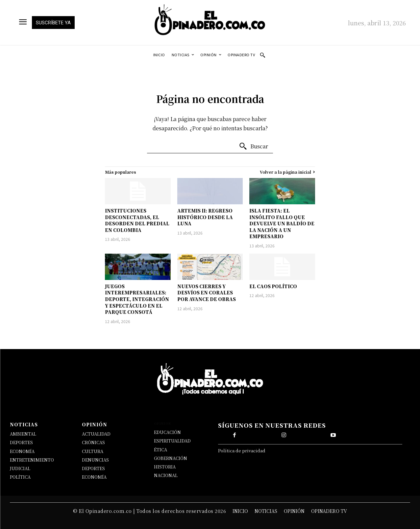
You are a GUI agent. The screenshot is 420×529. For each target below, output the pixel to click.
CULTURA (93, 451)
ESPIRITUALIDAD (172, 441)
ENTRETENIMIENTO (32, 460)
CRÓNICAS (93, 442)
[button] (262, 55)
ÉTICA (161, 450)
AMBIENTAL (23, 434)
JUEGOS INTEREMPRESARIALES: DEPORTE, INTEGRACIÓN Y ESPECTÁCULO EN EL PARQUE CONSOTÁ (137, 299)
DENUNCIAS (95, 460)
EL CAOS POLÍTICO (273, 286)
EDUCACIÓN (167, 432)
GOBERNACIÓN (171, 458)
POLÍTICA (20, 477)
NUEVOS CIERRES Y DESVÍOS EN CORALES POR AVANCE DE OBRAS (207, 293)
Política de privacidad (242, 451)
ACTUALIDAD (96, 434)
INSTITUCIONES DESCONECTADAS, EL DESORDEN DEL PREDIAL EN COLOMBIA (137, 220)
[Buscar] (253, 146)
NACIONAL (166, 475)
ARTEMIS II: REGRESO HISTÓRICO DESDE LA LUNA (205, 217)
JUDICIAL (20, 468)
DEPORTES (21, 442)
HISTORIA (165, 467)
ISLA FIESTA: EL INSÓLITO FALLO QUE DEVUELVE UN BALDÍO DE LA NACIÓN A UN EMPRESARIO (282, 223)
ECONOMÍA (22, 451)
